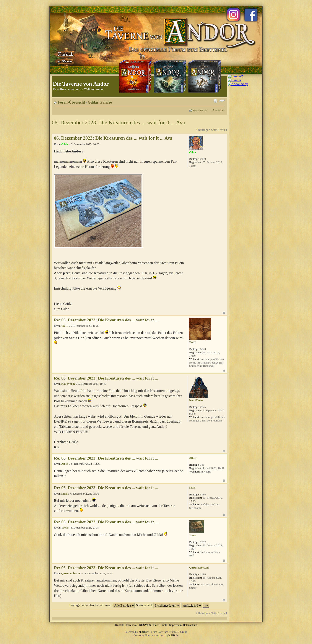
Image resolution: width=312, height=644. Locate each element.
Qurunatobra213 (71, 573)
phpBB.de (173, 635)
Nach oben (224, 313)
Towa (65, 528)
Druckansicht (215, 101)
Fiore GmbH (160, 625)
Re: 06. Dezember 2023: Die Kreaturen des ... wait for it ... (106, 320)
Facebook (132, 625)
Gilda (65, 144)
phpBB (143, 632)
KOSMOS (145, 625)
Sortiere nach (158, 605)
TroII (65, 326)
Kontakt (120, 625)
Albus (65, 464)
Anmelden (219, 110)
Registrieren (200, 110)
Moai (64, 494)
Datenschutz (190, 625)
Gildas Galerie (100, 102)
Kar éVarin (68, 384)
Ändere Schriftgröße (222, 101)
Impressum (175, 625)
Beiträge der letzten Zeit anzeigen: (102, 605)
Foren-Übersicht (71, 102)
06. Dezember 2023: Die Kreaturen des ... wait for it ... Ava (118, 123)
